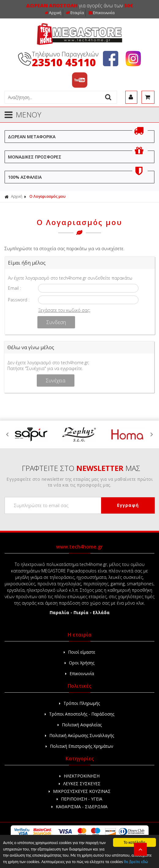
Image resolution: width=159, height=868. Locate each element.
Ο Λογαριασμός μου (47, 196)
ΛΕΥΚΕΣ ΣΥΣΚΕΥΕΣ (80, 784)
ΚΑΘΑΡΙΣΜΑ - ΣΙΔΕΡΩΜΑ (79, 807)
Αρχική (53, 13)
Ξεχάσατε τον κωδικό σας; (64, 310)
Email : (14, 288)
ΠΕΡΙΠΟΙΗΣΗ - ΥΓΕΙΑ (79, 799)
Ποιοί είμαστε (79, 652)
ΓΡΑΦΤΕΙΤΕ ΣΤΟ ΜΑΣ (81, 468)
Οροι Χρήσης (79, 663)
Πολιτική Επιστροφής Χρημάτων (79, 746)
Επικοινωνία (102, 13)
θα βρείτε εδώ (136, 862)
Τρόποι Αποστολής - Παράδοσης (79, 714)
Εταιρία (75, 13)
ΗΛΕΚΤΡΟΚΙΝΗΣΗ (79, 776)
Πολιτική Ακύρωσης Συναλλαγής (79, 735)
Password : (19, 300)
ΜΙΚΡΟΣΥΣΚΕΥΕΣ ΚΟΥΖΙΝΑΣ (80, 791)
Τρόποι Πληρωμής (79, 703)
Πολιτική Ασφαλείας (80, 725)
